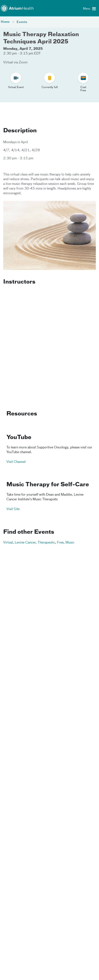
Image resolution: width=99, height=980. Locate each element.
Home (5, 22)
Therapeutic (46, 543)
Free (60, 543)
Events (22, 22)
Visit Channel (16, 462)
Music (70, 543)
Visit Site (13, 509)
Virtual (8, 543)
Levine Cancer (25, 543)
